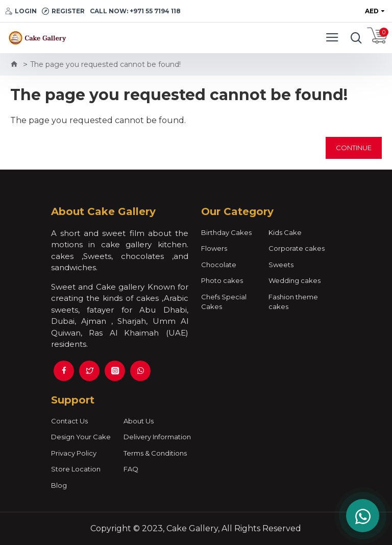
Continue (354, 148)
